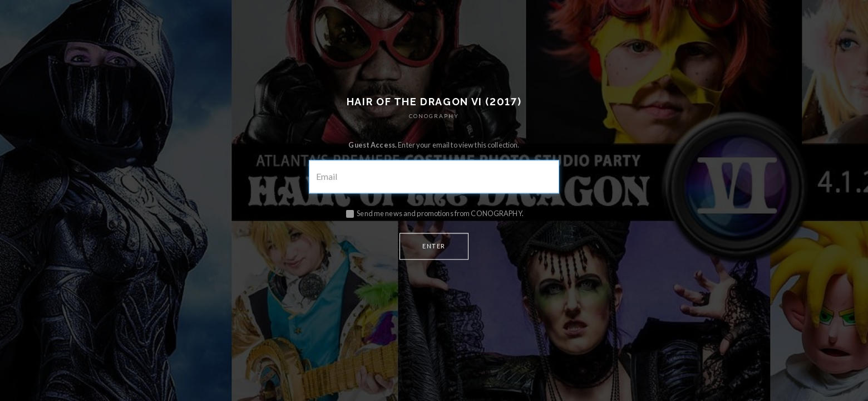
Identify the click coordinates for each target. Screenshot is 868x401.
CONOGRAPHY (434, 116)
